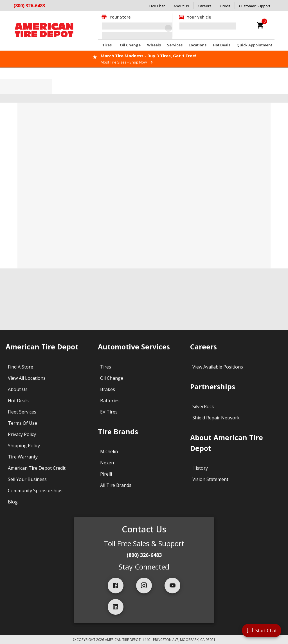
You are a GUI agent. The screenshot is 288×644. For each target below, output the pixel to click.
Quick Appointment (254, 45)
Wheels (154, 45)
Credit (225, 6)
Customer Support (255, 6)
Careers (205, 6)
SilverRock (203, 406)
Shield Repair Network (216, 418)
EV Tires (109, 412)
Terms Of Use (22, 423)
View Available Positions (218, 367)
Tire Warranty (23, 457)
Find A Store (21, 367)
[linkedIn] (116, 607)
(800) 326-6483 (29, 6)
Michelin (109, 451)
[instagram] (144, 586)
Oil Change (130, 45)
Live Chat (157, 6)
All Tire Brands (116, 485)
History (200, 468)
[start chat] (262, 631)
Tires (107, 45)
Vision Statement (210, 479)
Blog (13, 502)
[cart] (260, 25)
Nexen (107, 463)
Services (175, 45)
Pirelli (106, 474)
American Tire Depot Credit (37, 468)
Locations (198, 45)
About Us (181, 6)
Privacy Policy (22, 434)
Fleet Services (22, 412)
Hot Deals (222, 45)
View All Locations (27, 378)
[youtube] (172, 586)
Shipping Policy (24, 446)
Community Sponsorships (35, 491)
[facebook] (116, 586)
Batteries (110, 401)
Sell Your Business (27, 479)
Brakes (108, 389)
